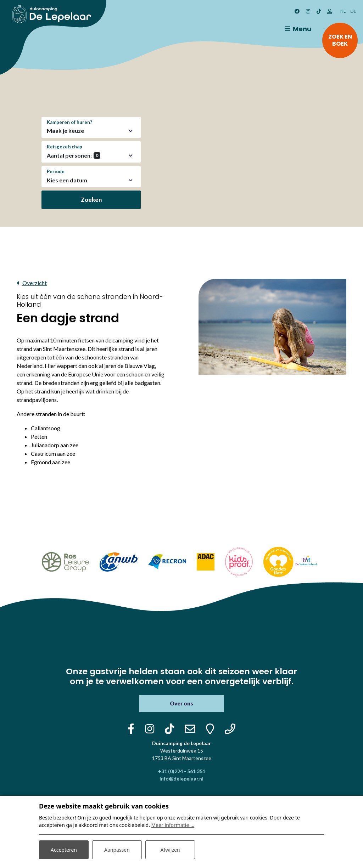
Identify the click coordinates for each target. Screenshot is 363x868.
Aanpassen (117, 850)
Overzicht (35, 283)
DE (353, 11)
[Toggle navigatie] (297, 29)
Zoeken (91, 200)
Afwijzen (170, 850)
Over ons (181, 703)
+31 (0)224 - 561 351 (182, 771)
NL (343, 11)
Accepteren (64, 850)
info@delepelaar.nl (181, 779)
